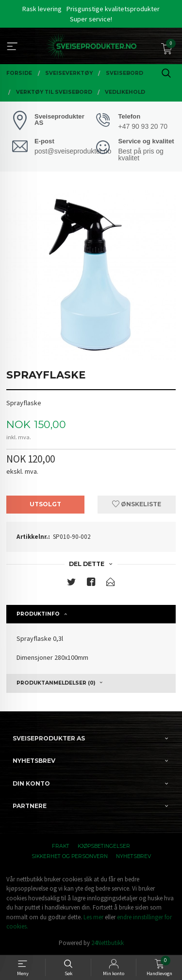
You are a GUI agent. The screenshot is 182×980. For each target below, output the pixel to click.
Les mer (93, 917)
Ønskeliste (137, 504)
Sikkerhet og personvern (70, 856)
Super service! (91, 19)
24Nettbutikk (108, 943)
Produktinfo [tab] (38, 614)
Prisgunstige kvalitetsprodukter (113, 9)
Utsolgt (45, 504)
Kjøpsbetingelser (104, 846)
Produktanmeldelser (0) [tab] (56, 683)
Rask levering (42, 9)
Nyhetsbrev (133, 856)
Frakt (61, 846)
